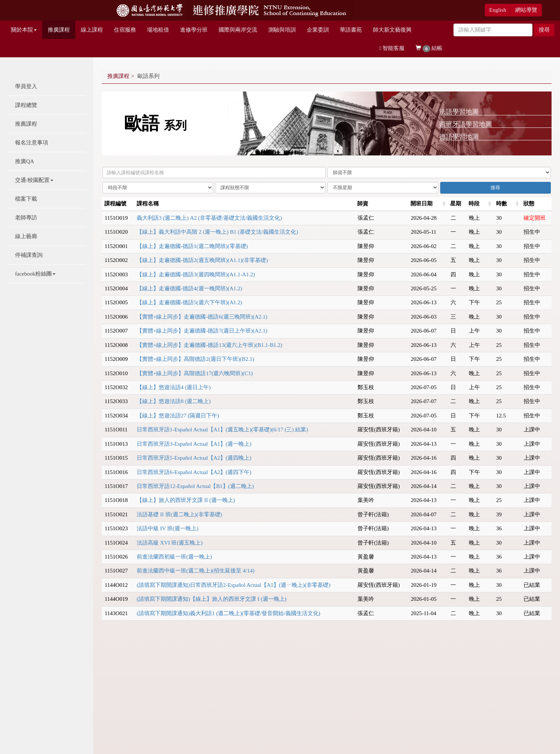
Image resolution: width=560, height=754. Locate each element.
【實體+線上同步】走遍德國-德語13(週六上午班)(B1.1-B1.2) (209, 345)
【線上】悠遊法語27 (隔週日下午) (178, 416)
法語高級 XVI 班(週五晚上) (170, 543)
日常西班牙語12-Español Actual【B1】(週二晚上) (195, 486)
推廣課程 (59, 30)
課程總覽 (26, 105)
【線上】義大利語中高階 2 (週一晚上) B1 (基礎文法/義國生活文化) (217, 232)
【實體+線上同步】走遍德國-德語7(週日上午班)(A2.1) (202, 331)
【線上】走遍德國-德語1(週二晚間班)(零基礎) (192, 246)
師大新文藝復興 (392, 30)
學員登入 (26, 86)
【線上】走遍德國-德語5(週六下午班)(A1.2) (189, 302)
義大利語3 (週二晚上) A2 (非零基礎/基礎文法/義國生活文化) (209, 218)
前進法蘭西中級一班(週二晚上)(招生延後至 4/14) (195, 571)
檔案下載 (26, 199)
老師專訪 (26, 218)
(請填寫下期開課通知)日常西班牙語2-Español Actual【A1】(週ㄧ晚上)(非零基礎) (234, 585)
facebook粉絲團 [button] (35, 274)
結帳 (429, 49)
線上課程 (92, 30)
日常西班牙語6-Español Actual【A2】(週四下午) (194, 472)
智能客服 (392, 48)
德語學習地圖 (459, 137)
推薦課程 (26, 124)
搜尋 (544, 30)
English (498, 10)
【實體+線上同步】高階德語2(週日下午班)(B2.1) (195, 359)
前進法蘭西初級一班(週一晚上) (174, 557)
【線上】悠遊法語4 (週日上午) (174, 387)
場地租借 (158, 30)
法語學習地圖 (459, 112)
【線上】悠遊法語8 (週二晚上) (174, 401)
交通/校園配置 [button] (34, 180)
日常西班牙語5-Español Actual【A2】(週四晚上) (194, 458)
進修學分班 (194, 30)
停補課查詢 (29, 255)
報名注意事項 (32, 143)
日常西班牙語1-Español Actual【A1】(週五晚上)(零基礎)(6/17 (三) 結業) (222, 430)
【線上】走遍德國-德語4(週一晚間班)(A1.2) (189, 288)
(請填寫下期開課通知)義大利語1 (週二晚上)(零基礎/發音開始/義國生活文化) (229, 613)
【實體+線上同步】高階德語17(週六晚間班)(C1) (195, 373)
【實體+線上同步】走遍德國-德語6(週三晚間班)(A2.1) (202, 317)
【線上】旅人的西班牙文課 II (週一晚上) (186, 500)
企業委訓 (318, 30)
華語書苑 (351, 30)
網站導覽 (526, 10)
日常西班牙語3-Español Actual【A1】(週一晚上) (194, 444)
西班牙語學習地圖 (466, 124)
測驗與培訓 (282, 30)
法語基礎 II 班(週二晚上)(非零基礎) (179, 514)
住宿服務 (125, 30)
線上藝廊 (26, 236)
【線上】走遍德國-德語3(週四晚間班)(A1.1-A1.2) (196, 274)
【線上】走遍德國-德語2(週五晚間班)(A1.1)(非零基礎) (202, 260)
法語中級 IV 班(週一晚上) (168, 528)
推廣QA (25, 161)
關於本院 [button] (24, 30)
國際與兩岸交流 (238, 30)
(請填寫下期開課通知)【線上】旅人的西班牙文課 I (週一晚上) (211, 599)
